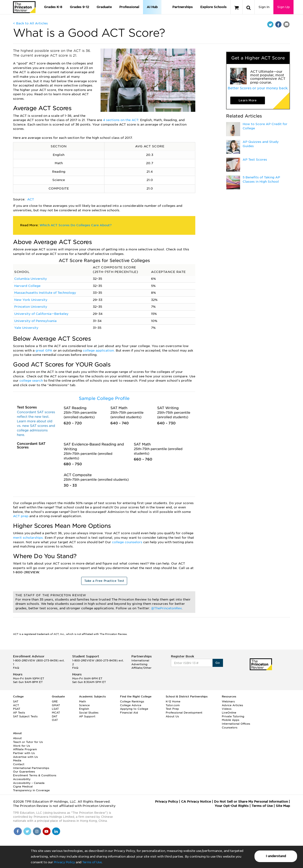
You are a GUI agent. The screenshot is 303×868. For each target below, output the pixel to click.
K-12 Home (173, 701)
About (17, 738)
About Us (172, 716)
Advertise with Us (25, 757)
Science (84, 705)
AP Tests (19, 713)
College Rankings (132, 701)
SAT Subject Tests (25, 716)
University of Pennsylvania (35, 321)
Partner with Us (24, 753)
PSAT (17, 709)
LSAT (55, 709)
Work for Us (22, 746)
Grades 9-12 (79, 7)
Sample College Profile (104, 398)
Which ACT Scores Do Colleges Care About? (76, 225)
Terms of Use (92, 862)
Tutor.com (173, 705)
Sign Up (283, 7)
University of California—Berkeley (41, 314)
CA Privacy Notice (196, 802)
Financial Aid (129, 713)
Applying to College (134, 709)
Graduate (104, 7)
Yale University (26, 328)
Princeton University (31, 307)
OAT (55, 720)
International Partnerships (31, 768)
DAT (55, 716)
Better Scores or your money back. (258, 88)
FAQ (16, 668)
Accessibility (22, 779)
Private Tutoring (233, 716)
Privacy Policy (64, 862)
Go (218, 663)
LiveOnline (229, 713)
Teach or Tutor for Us (28, 742)
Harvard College (27, 286)
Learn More (248, 100)
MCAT (56, 713)
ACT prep (21, 516)
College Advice (131, 705)
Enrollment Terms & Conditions (35, 775)
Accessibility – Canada (29, 783)
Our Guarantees (24, 772)
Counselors (230, 728)
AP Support (87, 716)
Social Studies (89, 713)
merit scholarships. (28, 538)
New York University (31, 300)
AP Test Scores (255, 160)
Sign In (264, 7)
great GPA (44, 350)
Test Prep (172, 709)
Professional (129, 7)
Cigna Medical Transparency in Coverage (31, 788)
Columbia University (31, 279)
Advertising (139, 664)
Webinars (228, 701)
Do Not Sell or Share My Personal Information (251, 802)
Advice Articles (232, 705)
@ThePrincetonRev (166, 608)
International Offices (236, 724)
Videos (227, 709)
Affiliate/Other (141, 668)
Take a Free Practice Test (104, 581)
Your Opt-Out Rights (232, 806)
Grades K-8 (53, 7)
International (140, 660)
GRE (55, 701)
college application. (99, 350)
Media (17, 760)
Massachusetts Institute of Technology (45, 293)
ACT (31, 199)
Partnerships (183, 7)
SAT (16, 701)
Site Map (283, 806)
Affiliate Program (25, 749)
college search (32, 381)
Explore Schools (213, 7)
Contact (19, 764)
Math (82, 701)
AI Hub (152, 7)
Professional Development (184, 713)
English (84, 709)
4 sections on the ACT (121, 120)
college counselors (128, 542)
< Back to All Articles (30, 23)
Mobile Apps (231, 720)
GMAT (56, 705)
